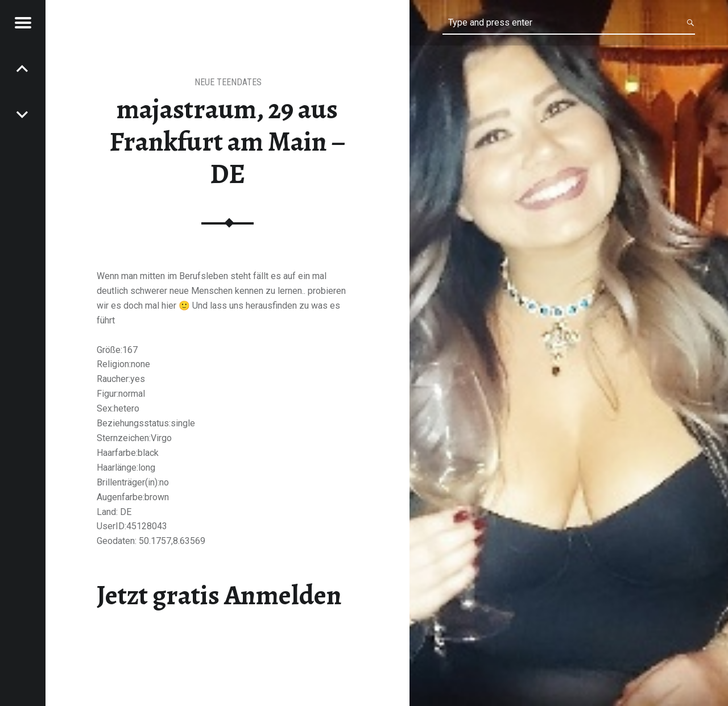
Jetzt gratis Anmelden (219, 595)
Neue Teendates (228, 82)
